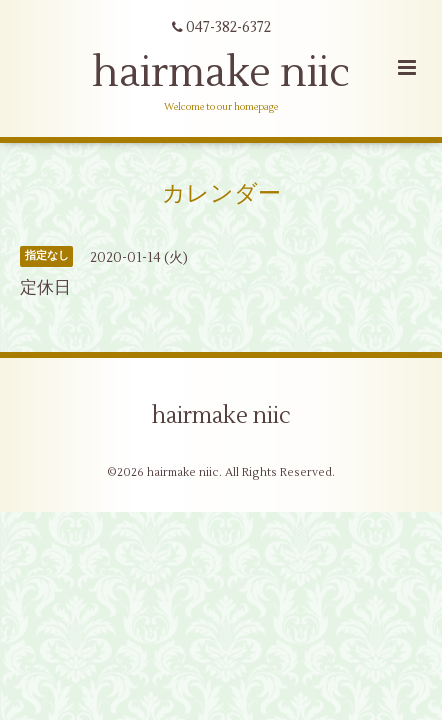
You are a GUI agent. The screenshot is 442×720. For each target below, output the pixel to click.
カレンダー (221, 194)
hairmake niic (221, 73)
